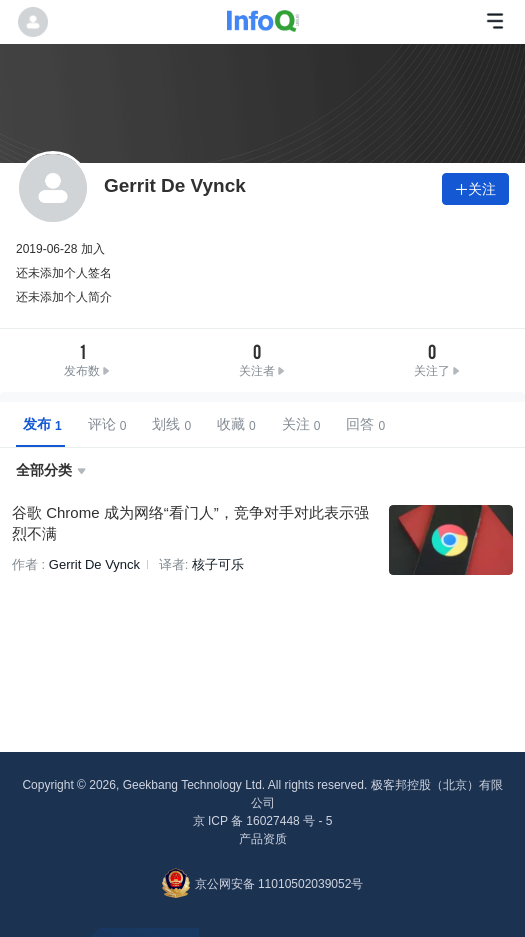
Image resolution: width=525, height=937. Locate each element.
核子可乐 (218, 564)
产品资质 (263, 839)
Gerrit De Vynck (94, 564)
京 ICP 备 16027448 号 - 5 (263, 821)
